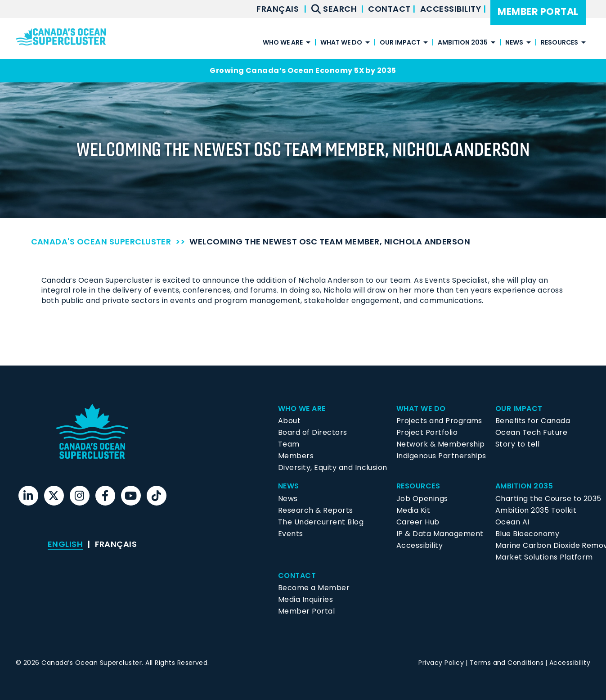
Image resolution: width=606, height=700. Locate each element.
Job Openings (422, 499)
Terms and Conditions (507, 663)
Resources (559, 43)
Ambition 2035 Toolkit (536, 510)
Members (296, 456)
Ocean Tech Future (531, 432)
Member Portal (538, 11)
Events (291, 534)
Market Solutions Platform (544, 557)
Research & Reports (316, 510)
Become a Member (314, 588)
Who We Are (283, 43)
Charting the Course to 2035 (548, 499)
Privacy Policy (441, 663)
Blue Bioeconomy (527, 534)
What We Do (341, 43)
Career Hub (418, 522)
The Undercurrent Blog (321, 522)
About (289, 421)
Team (289, 444)
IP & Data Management (440, 534)
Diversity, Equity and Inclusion (333, 467)
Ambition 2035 (463, 43)
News (514, 43)
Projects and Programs (439, 421)
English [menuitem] (65, 544)
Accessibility (452, 9)
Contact (390, 9)
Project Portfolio (427, 432)
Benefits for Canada (533, 421)
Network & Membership (441, 444)
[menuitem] (278, 9)
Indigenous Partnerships (441, 456)
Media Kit (413, 510)
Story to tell (517, 444)
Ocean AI (512, 522)
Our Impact (400, 43)
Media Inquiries (305, 599)
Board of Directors (313, 432)
